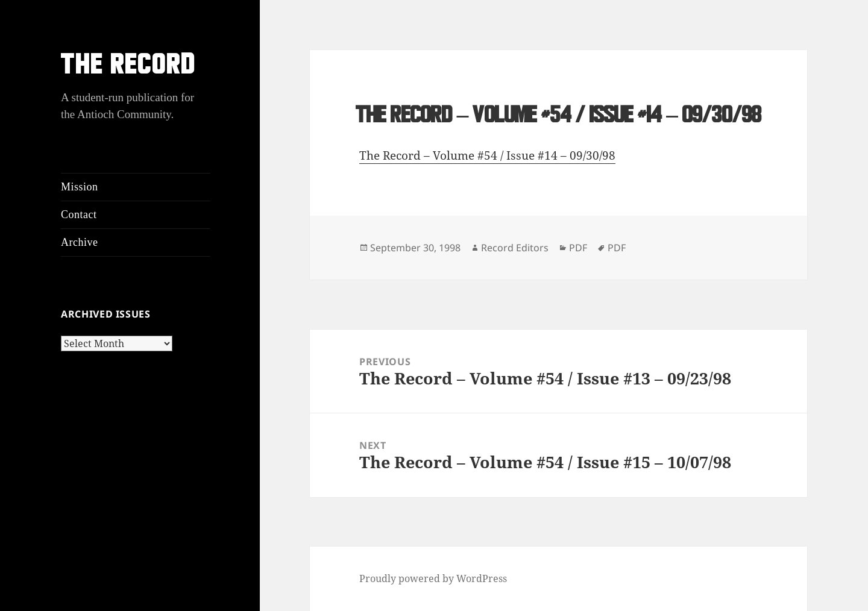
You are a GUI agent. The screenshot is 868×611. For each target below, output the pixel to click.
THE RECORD (128, 67)
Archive (79, 242)
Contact (79, 215)
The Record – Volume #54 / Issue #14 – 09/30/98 (487, 155)
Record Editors (515, 248)
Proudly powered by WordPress (433, 578)
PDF (578, 248)
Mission (80, 187)
